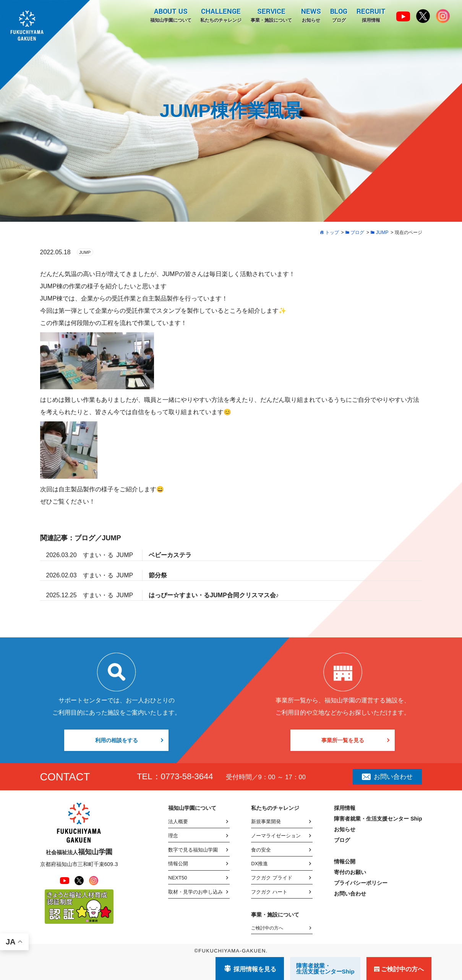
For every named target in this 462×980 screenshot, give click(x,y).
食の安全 (261, 850)
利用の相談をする (117, 740)
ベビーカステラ (170, 555)
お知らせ (311, 15)
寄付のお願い (350, 872)
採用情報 (371, 15)
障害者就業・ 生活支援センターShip (325, 969)
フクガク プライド (272, 878)
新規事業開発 (266, 822)
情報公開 (178, 864)
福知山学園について (170, 15)
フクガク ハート (269, 892)
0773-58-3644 (187, 776)
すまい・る (98, 555)
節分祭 (158, 575)
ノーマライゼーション (276, 836)
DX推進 (259, 864)
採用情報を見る (255, 969)
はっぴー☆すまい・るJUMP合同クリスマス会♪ (214, 595)
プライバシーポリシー (361, 883)
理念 (173, 836)
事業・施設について (271, 15)
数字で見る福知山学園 (193, 850)
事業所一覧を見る (343, 740)
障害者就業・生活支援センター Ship (378, 819)
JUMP (85, 252)
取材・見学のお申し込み (195, 892)
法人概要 (178, 822)
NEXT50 (178, 878)
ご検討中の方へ (267, 928)
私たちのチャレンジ (221, 15)
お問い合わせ (387, 777)
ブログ (339, 15)
